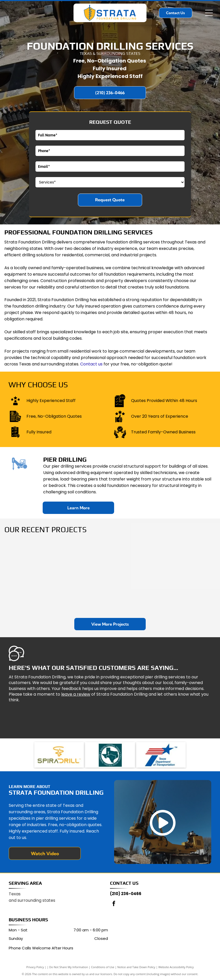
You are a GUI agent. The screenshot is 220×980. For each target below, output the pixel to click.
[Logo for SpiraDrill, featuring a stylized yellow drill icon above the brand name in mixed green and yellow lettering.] (59, 755)
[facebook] (114, 904)
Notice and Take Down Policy (136, 967)
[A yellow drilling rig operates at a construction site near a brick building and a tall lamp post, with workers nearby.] (40, 576)
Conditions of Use (103, 967)
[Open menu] (209, 13)
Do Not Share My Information (69, 967)
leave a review (76, 694)
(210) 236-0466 (126, 894)
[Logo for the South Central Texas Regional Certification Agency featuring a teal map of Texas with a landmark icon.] (110, 755)
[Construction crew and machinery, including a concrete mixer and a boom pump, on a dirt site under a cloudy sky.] (180, 576)
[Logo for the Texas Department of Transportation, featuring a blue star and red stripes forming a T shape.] (161, 755)
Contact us (91, 364)
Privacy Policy (35, 967)
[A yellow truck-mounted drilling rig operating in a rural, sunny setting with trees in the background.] (110, 576)
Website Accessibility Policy (176, 967)
